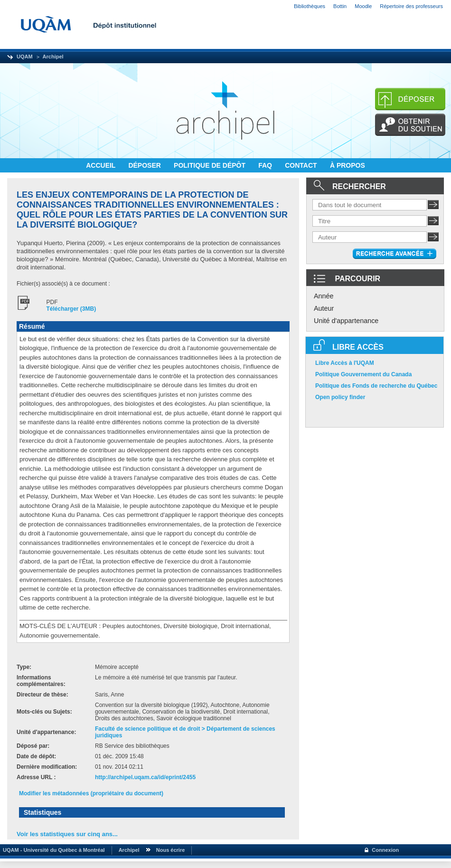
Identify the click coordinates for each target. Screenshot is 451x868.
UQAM (25, 57)
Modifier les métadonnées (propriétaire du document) (91, 793)
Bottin (340, 6)
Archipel (53, 57)
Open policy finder (340, 397)
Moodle (363, 6)
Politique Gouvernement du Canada (363, 374)
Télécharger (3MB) (71, 309)
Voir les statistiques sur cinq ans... (67, 834)
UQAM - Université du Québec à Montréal (52, 850)
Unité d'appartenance (346, 321)
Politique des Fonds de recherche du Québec (376, 386)
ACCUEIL (102, 165)
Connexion (385, 850)
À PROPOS (348, 165)
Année (324, 296)
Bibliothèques (310, 6)
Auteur (324, 308)
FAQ (266, 165)
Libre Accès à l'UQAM (345, 363)
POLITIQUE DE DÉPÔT (211, 165)
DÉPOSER (145, 165)
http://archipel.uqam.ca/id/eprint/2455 (145, 777)
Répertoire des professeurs (411, 6)
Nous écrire (171, 850)
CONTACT (302, 165)
